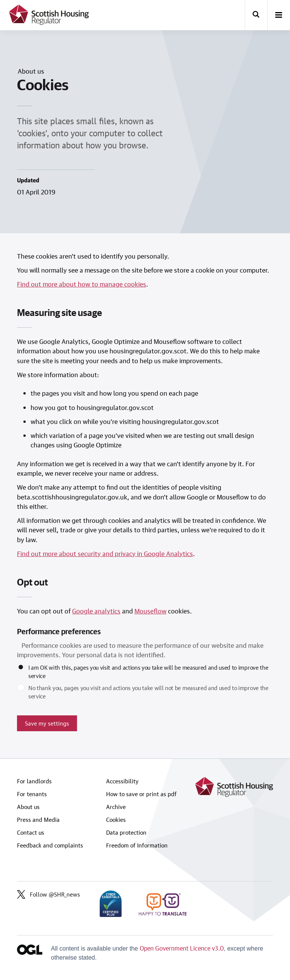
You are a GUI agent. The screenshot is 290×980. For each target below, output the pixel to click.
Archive (116, 807)
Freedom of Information (137, 845)
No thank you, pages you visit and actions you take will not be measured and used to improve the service (148, 692)
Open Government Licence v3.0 (182, 948)
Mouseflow (150, 611)
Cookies (116, 820)
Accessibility (122, 781)
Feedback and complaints (50, 845)
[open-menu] (279, 15)
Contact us (31, 832)
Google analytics (96, 611)
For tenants (32, 794)
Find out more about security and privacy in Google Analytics (105, 553)
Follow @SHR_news (49, 894)
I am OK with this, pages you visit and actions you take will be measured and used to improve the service (148, 672)
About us (28, 807)
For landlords (34, 781)
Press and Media (38, 820)
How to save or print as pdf (141, 794)
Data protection (126, 832)
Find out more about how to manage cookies (82, 284)
